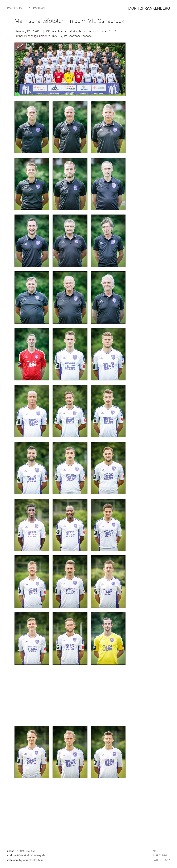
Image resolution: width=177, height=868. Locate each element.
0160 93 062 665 (26, 851)
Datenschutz (161, 860)
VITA (27, 8)
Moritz (149, 8)
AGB (155, 851)
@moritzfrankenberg (32, 860)
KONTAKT (39, 8)
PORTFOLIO (14, 8)
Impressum (160, 855)
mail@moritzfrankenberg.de (29, 855)
